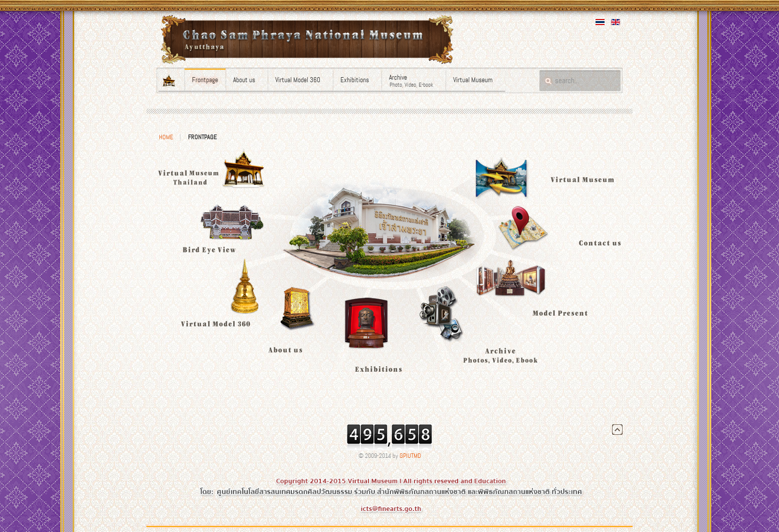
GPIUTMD (410, 456)
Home (166, 137)
